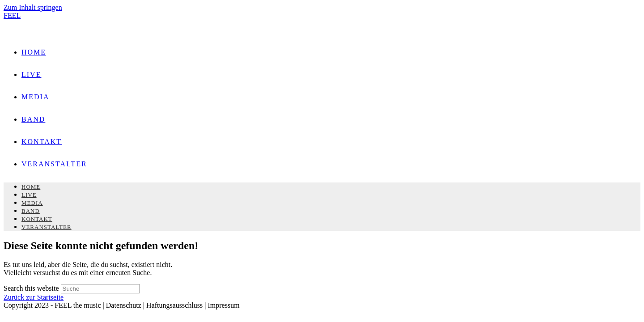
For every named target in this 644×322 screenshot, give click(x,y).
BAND (31, 211)
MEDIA (32, 203)
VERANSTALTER (47, 227)
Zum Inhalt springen (33, 7)
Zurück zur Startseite (34, 297)
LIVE (29, 195)
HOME (31, 187)
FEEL (12, 15)
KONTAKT (37, 219)
